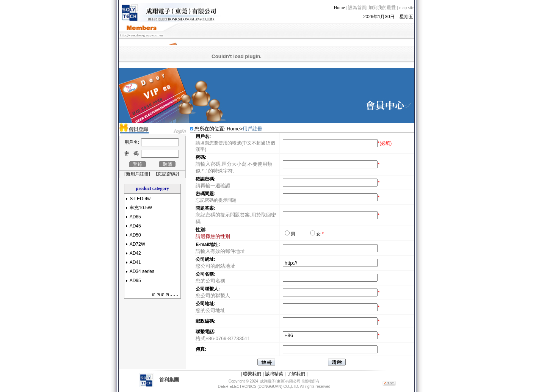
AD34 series (142, 268)
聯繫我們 (252, 371)
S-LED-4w (140, 196)
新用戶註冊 (137, 171)
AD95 (135, 278)
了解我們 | (297, 371)
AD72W (137, 241)
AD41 (135, 259)
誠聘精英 (274, 371)
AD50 (135, 232)
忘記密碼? (167, 171)
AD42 (135, 250)
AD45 (135, 223)
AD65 (135, 214)
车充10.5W (141, 205)
